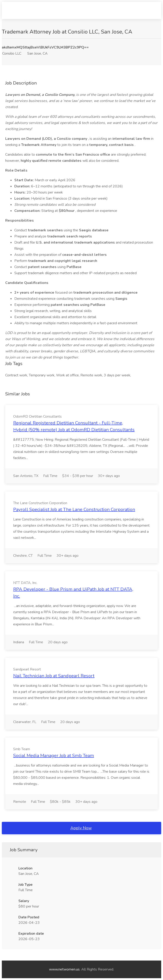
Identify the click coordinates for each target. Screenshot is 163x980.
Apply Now (81, 828)
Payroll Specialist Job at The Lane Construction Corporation (74, 509)
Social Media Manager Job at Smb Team (54, 756)
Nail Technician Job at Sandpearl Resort (54, 676)
